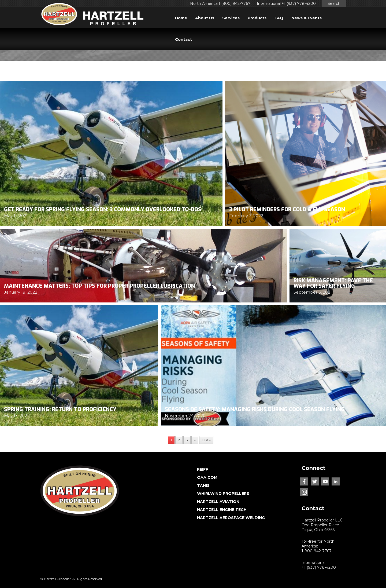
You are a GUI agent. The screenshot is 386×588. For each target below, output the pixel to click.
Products (257, 18)
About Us (205, 18)
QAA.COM (207, 477)
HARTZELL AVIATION (218, 502)
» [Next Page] (195, 440)
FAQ (279, 18)
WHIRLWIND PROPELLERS (223, 494)
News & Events (307, 18)
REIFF (203, 469)
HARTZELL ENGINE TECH (222, 510)
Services (231, 18)
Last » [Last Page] (206, 440)
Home (181, 18)
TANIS (203, 485)
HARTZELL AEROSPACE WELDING (231, 518)
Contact (183, 39)
